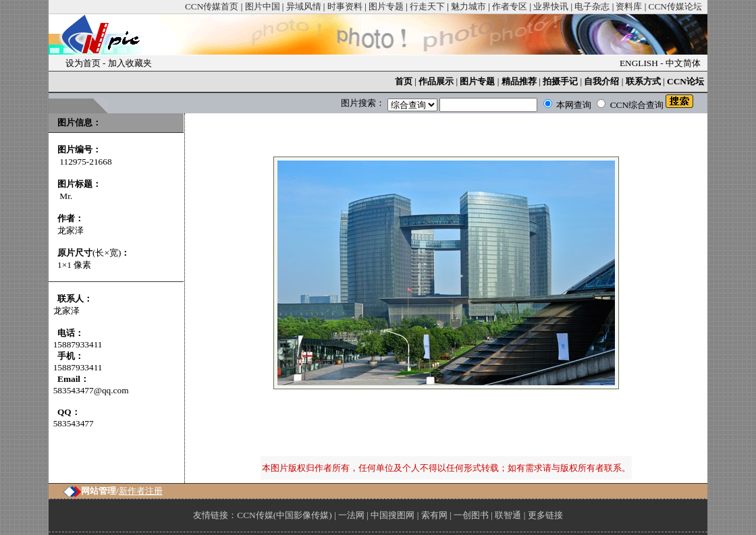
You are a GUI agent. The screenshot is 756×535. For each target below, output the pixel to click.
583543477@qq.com (91, 390)
